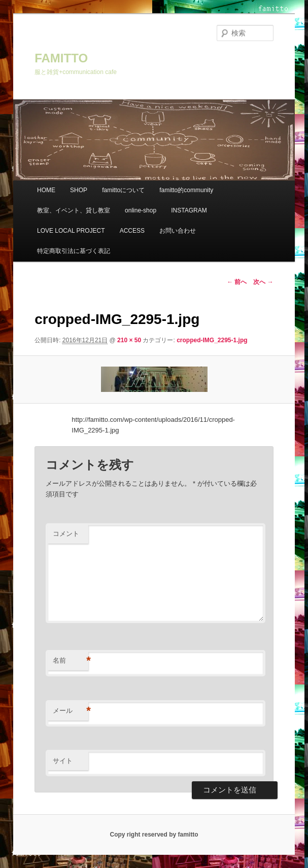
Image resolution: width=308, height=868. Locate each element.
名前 (71, 661)
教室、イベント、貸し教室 (74, 210)
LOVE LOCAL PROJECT (71, 231)
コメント (66, 534)
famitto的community (186, 190)
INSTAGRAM (189, 210)
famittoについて (123, 190)
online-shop (141, 210)
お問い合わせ (178, 231)
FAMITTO (61, 58)
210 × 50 (129, 340)
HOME (46, 190)
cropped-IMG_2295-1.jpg (212, 340)
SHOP (79, 190)
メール (71, 711)
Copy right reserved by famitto (154, 835)
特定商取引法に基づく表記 (74, 251)
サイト (63, 761)
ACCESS (132, 231)
